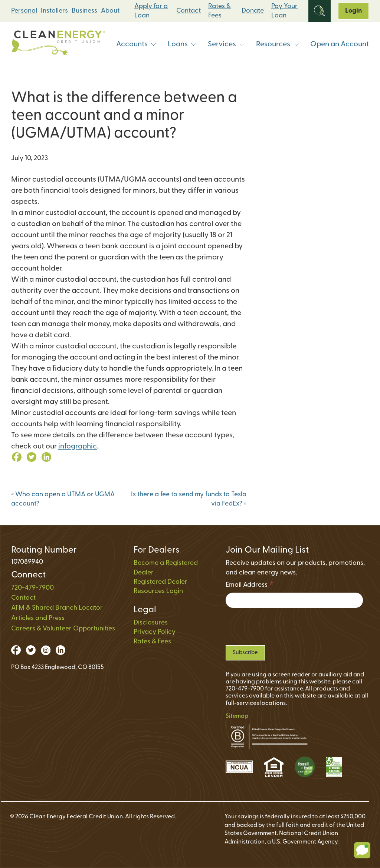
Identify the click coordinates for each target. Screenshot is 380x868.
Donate (253, 11)
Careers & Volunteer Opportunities (63, 629)
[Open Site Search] (320, 11)
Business (84, 11)
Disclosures (151, 623)
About (110, 11)
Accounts (136, 44)
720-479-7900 (32, 588)
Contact (189, 11)
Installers (54, 11)
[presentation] (282, 626)
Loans (182, 44)
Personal (24, 11)
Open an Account (340, 44)
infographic (78, 447)
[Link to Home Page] (58, 45)
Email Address (250, 586)
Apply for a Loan (151, 11)
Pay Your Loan (284, 11)
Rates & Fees (220, 11)
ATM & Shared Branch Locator (57, 608)
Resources (278, 44)
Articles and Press (38, 618)
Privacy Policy (155, 632)
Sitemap (237, 716)
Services (226, 44)
